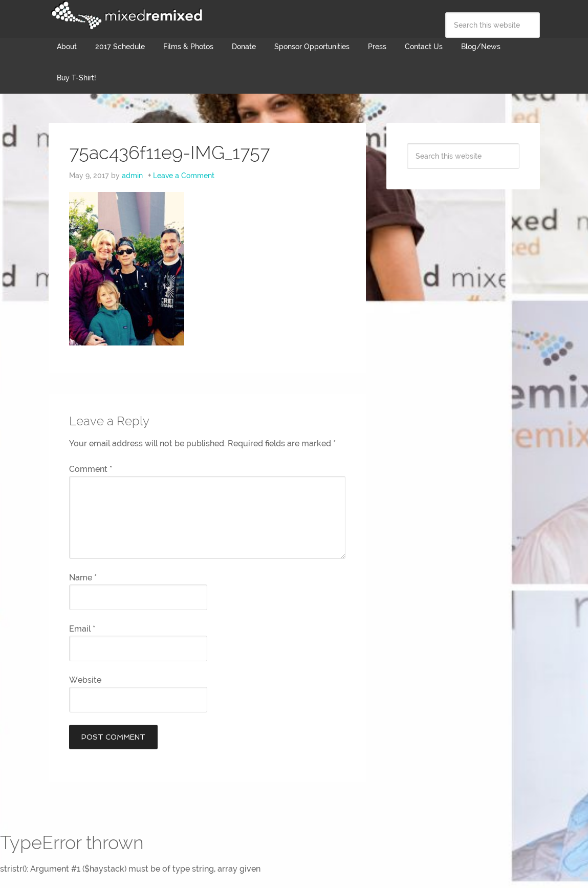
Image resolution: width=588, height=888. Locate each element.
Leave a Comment (184, 176)
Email (82, 629)
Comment (91, 469)
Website (85, 680)
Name (83, 578)
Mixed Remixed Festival (125, 15)
